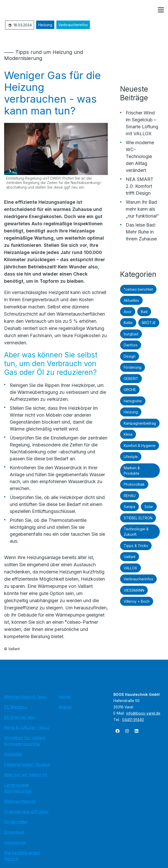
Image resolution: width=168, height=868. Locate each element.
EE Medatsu (16, 707)
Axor (128, 312)
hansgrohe (133, 401)
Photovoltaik (134, 484)
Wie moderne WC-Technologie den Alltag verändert (140, 156)
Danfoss (131, 345)
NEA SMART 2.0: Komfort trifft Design (140, 186)
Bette (128, 323)
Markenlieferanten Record (22, 856)
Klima (128, 434)
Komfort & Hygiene (140, 446)
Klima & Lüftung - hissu (27, 727)
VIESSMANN (134, 590)
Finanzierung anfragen (26, 812)
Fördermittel (16, 822)
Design (130, 356)
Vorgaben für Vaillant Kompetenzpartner (25, 741)
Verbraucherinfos (73, 25)
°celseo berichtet (138, 289)
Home (65, 697)
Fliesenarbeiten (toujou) (27, 764)
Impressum (15, 842)
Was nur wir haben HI (26, 775)
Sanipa (129, 507)
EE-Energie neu (19, 717)
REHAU (130, 496)
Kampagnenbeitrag (140, 423)
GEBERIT (131, 379)
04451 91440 (133, 720)
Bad (144, 312)
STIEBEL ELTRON (138, 518)
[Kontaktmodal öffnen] (149, 10)
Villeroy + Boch (137, 601)
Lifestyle (131, 457)
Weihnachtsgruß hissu (26, 697)
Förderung (133, 367)
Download (14, 832)
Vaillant (130, 557)
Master (65, 707)
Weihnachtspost (20, 801)
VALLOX (130, 568)
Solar (149, 507)
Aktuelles (131, 300)
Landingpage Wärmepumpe (18, 788)
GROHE (130, 390)
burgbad (131, 334)
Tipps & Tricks (136, 546)
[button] (161, 10)
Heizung (45, 25)
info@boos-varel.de (143, 713)
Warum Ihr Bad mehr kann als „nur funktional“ (142, 209)
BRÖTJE (149, 323)
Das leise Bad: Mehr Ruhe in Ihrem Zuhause (141, 232)
